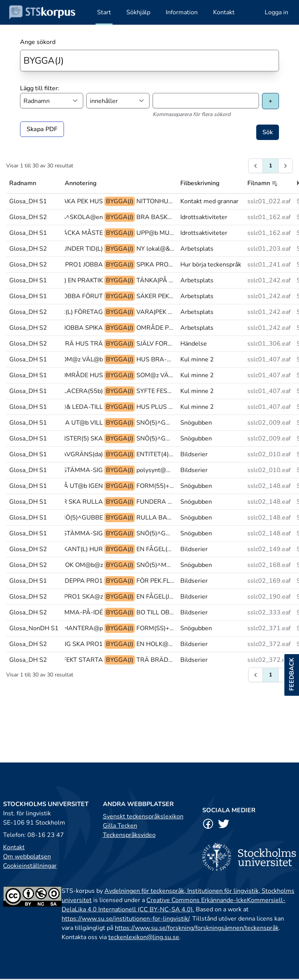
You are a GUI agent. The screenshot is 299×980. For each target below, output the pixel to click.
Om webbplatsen (27, 857)
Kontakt (14, 847)
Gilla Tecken (120, 826)
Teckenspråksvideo (129, 835)
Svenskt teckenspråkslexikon (143, 816)
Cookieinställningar (30, 866)
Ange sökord (38, 42)
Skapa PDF (42, 129)
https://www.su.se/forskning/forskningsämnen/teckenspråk (197, 928)
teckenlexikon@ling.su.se (144, 937)
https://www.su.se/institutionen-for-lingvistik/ (125, 919)
